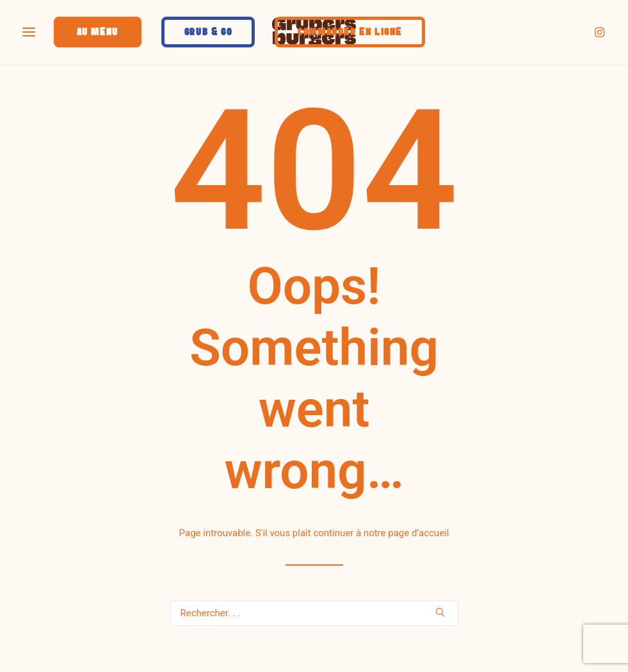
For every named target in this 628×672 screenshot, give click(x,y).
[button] (600, 32)
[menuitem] (600, 32)
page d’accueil (418, 533)
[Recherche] (314, 613)
